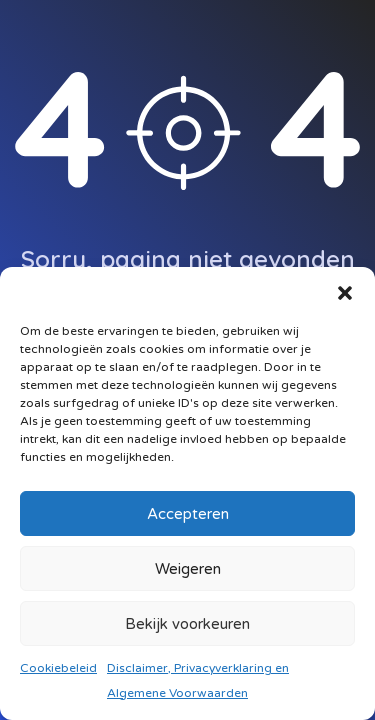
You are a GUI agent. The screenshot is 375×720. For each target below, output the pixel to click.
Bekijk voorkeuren (187, 624)
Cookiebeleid (58, 668)
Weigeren (188, 569)
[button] (345, 292)
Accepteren (188, 514)
